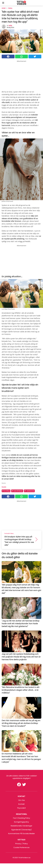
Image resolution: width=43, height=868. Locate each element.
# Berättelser (17, 491)
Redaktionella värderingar (21, 826)
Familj (10, 8)
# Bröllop (6, 491)
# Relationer (29, 491)
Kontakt (21, 804)
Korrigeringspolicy (21, 822)
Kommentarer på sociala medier (22, 834)
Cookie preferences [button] (21, 847)
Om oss (22, 800)
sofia (10, 25)
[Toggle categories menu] (3, 3)
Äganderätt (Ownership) (21, 830)
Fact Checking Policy (22, 818)
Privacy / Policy (21, 844)
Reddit (4, 487)
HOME (4, 8)
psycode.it (21, 808)
